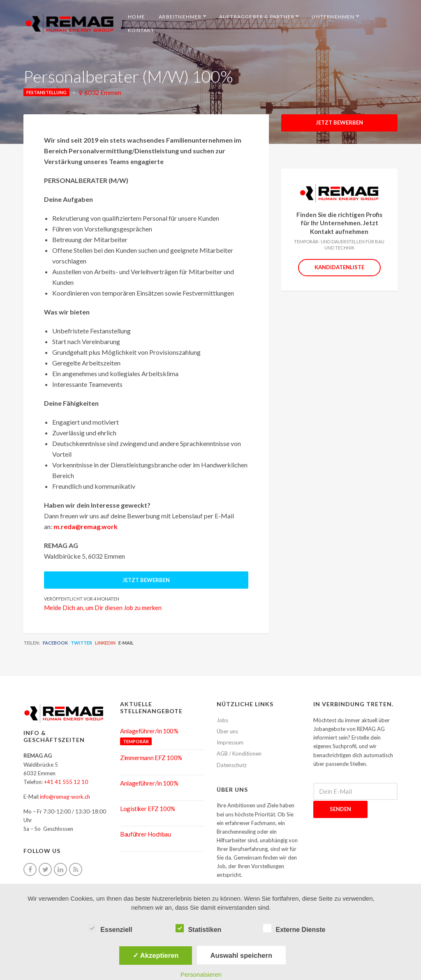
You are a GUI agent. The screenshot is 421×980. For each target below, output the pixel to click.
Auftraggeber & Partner (257, 17)
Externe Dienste (294, 929)
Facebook (55, 643)
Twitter (81, 643)
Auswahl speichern (241, 955)
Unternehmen (333, 17)
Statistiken (198, 929)
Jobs (222, 720)
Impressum (230, 742)
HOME (136, 17)
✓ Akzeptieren (156, 955)
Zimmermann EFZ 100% (151, 758)
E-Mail (126, 643)
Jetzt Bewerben (339, 122)
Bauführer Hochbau (146, 834)
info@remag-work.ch (65, 797)
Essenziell (110, 929)
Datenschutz (232, 765)
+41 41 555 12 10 (66, 782)
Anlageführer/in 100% (149, 731)
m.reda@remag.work (86, 526)
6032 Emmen (103, 92)
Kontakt (141, 30)
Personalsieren (201, 974)
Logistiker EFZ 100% (148, 809)
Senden (340, 809)
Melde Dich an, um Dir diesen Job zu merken (103, 608)
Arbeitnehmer (180, 17)
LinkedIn (105, 643)
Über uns (227, 731)
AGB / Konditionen (239, 753)
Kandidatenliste (339, 267)
